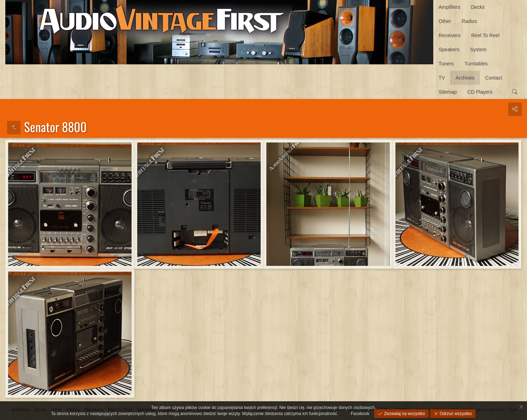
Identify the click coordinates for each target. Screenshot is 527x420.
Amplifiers (449, 7)
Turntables (476, 64)
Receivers (450, 35)
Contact (494, 78)
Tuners (446, 64)
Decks (478, 7)
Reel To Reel (485, 35)
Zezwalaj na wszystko (404, 414)
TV (442, 78)
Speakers (449, 49)
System (478, 49)
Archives (465, 78)
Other (445, 21)
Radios (469, 21)
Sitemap (448, 92)
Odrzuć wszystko (455, 414)
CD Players (480, 92)
